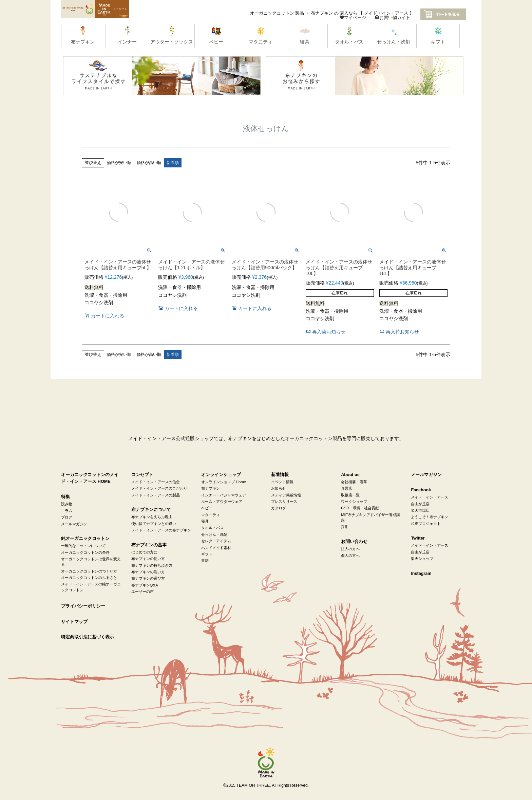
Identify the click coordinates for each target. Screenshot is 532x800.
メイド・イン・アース (430, 497)
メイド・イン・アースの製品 (156, 495)
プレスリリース (284, 502)
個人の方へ (350, 556)
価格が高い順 (149, 163)
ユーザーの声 (142, 592)
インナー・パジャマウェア (224, 495)
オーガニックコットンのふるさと (89, 578)
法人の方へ (350, 549)
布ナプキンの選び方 (148, 578)
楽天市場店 (420, 510)
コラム (67, 511)
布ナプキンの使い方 (148, 559)
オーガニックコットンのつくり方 (89, 571)
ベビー (207, 508)
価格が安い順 (119, 163)
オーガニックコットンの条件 (85, 552)
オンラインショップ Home (224, 482)
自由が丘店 (420, 504)
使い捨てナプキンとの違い (154, 524)
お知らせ (279, 488)
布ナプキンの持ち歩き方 (152, 565)
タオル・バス (212, 528)
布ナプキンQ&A (145, 585)
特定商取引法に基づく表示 (88, 637)
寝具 (205, 521)
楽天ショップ (422, 559)
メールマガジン (74, 524)
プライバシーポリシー (83, 606)
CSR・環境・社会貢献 (360, 508)
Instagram (421, 574)
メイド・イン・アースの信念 (156, 482)
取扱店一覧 (350, 495)
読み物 (67, 504)
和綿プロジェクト (426, 524)
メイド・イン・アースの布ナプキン (161, 530)
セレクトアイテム (216, 541)
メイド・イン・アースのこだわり (159, 488)
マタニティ (211, 515)
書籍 (205, 561)
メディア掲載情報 (286, 495)
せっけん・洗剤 (214, 534)
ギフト (207, 554)
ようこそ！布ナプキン (430, 517)
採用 (345, 527)
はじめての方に (144, 552)
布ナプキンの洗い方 (148, 572)
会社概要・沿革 (354, 482)
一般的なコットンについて (83, 546)
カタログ (279, 508)
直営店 (347, 488)
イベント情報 (282, 482)
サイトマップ (74, 622)
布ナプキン (211, 488)
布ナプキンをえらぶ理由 (152, 517)
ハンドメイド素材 (216, 548)
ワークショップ (354, 502)
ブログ (67, 517)
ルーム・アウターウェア (222, 502)
